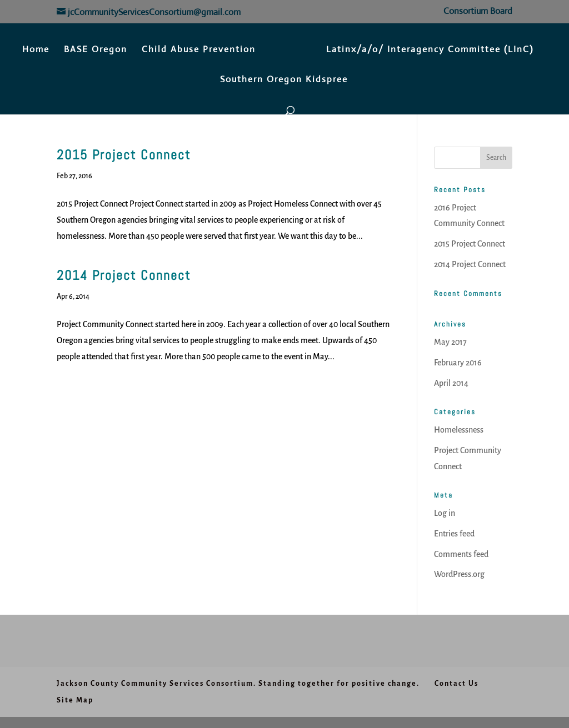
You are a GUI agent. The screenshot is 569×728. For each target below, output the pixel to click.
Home (36, 50)
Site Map (75, 700)
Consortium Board (478, 12)
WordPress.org (459, 574)
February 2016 (458, 363)
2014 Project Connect (124, 275)
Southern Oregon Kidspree (284, 80)
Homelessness (459, 430)
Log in (445, 513)
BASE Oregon (96, 50)
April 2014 (451, 383)
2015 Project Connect (124, 155)
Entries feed (454, 534)
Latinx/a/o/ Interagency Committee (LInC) (430, 50)
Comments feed (461, 554)
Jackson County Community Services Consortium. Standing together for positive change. (238, 684)
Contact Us (456, 684)
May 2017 (450, 342)
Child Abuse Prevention (199, 50)
